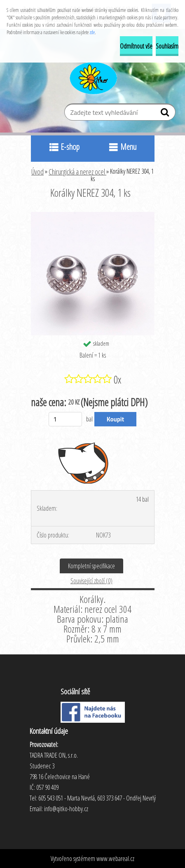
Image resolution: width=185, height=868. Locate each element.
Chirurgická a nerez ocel (77, 172)
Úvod (37, 172)
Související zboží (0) (91, 581)
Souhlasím (167, 46)
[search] (166, 114)
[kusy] (65, 419)
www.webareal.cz (115, 859)
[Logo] (92, 77)
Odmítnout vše (136, 46)
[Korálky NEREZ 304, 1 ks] (93, 215)
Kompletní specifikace (91, 566)
